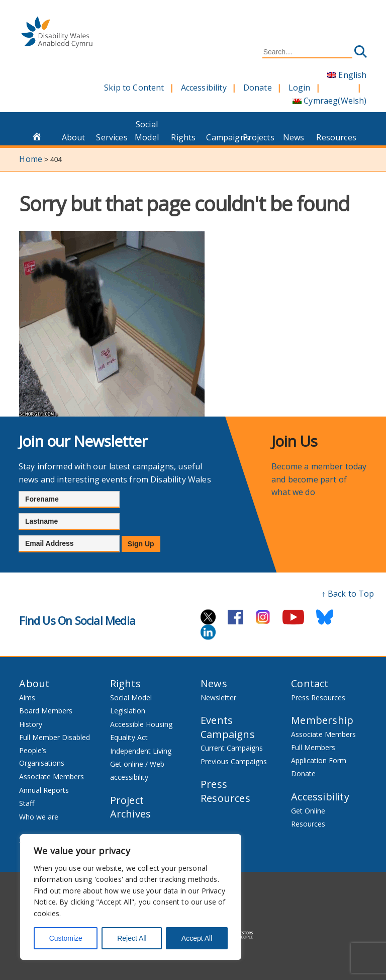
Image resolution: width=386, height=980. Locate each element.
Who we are (39, 817)
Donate (258, 88)
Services (112, 137)
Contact (310, 683)
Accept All (197, 938)
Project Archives (131, 807)
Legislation (128, 711)
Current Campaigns (232, 748)
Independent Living (141, 751)
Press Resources (225, 791)
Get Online (308, 811)
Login (300, 88)
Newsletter (218, 698)
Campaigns (222, 137)
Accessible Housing (141, 724)
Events (217, 720)
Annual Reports (44, 790)
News (294, 137)
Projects (258, 137)
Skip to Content (134, 88)
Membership (322, 720)
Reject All (132, 938)
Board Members (46, 711)
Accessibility (204, 88)
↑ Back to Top (348, 594)
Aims (27, 698)
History (31, 724)
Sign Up (141, 544)
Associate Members (52, 777)
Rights (183, 137)
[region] (131, 897)
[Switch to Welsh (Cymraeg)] (330, 101)
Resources (332, 137)
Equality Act (129, 737)
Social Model (147, 131)
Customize (66, 938)
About (74, 137)
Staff (27, 803)
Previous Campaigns (234, 761)
